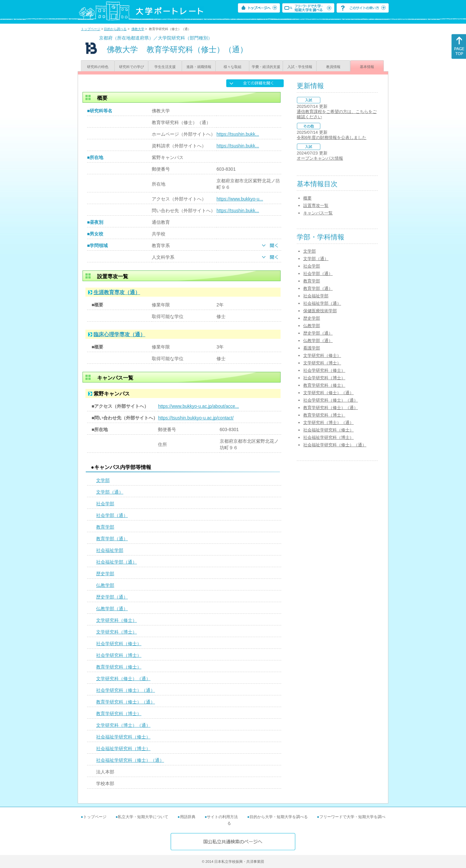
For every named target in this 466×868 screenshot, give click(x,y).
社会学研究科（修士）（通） (126, 690)
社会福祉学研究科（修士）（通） (130, 760)
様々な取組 (233, 67)
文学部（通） (110, 492)
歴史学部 (105, 574)
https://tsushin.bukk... (238, 134)
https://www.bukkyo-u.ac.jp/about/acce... (198, 406)
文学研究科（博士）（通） (123, 725)
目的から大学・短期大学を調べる (279, 817)
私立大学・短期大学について (143, 817)
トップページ (91, 29)
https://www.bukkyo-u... (240, 199)
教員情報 (333, 67)
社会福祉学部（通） (116, 562)
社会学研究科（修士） (119, 644)
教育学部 (105, 527)
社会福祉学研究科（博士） (123, 748)
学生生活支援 (165, 67)
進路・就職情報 (199, 67)
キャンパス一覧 (318, 213)
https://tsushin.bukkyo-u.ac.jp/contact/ (196, 418)
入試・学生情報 (300, 67)
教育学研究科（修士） (119, 667)
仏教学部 (105, 585)
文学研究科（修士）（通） (123, 679)
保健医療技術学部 (320, 311)
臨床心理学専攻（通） (119, 334)
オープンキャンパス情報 (320, 158)
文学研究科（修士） (116, 620)
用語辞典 (188, 817)
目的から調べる (115, 29)
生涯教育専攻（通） (117, 292)
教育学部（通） (112, 539)
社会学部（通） (112, 515)
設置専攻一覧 (316, 206)
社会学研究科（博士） (119, 655)
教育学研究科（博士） (119, 714)
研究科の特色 (98, 67)
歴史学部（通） (112, 597)
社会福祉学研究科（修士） (123, 737)
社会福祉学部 (110, 550)
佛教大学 (138, 29)
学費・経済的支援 (266, 67)
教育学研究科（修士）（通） (126, 702)
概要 (307, 198)
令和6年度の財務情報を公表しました (332, 137)
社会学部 (105, 504)
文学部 (103, 480)
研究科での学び (132, 67)
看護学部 (312, 348)
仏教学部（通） (112, 609)
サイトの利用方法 (222, 817)
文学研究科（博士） (116, 632)
